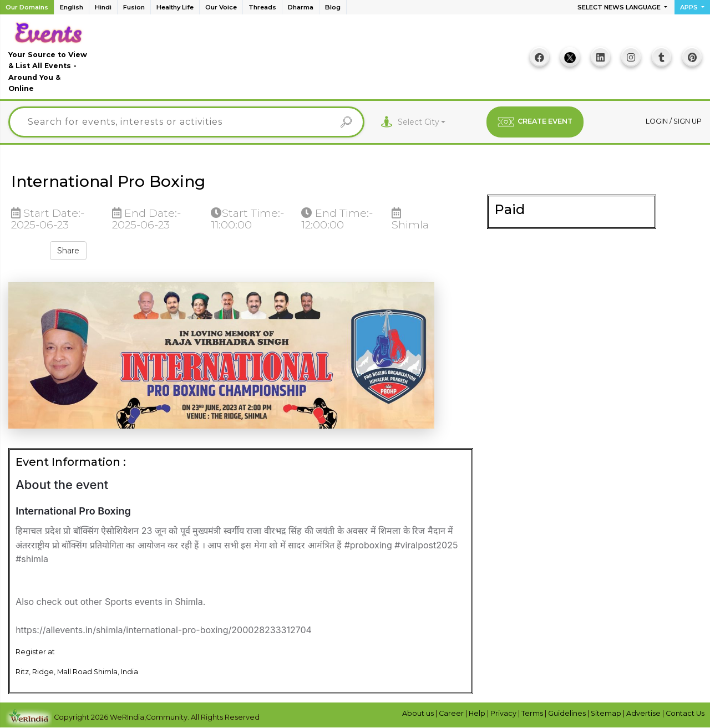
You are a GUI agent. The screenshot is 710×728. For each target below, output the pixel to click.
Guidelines (568, 713)
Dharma (301, 7)
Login (658, 121)
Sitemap (607, 713)
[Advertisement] (306, 61)
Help (478, 713)
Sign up (688, 121)
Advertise (644, 713)
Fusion (134, 7)
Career (452, 713)
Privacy (504, 713)
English (72, 7)
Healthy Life (175, 7)
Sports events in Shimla (154, 602)
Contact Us (685, 713)
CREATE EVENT (535, 122)
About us (419, 713)
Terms (533, 713)
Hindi (103, 7)
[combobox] (422, 122)
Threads (262, 7)
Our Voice (221, 7)
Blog (333, 7)
